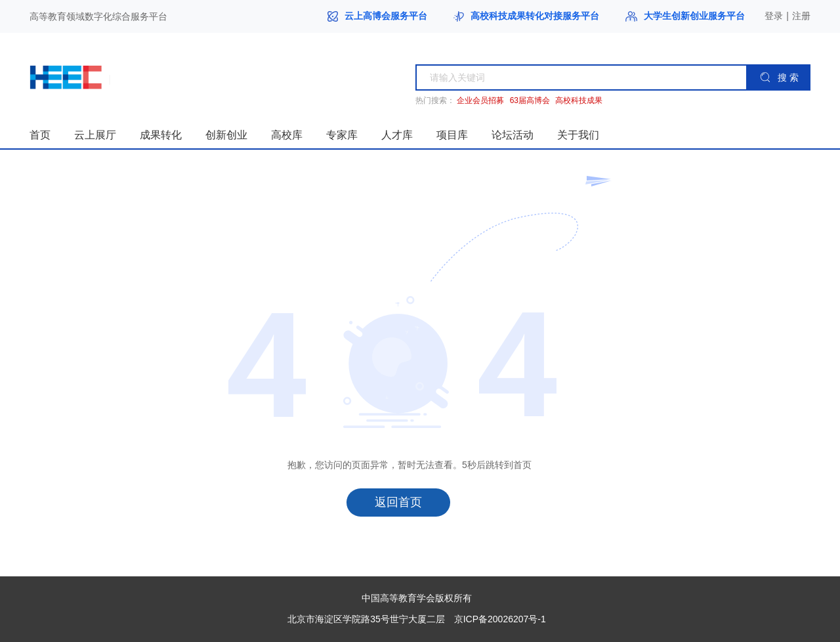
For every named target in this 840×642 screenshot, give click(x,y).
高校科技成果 (579, 101)
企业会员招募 (480, 101)
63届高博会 (530, 101)
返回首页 (398, 502)
